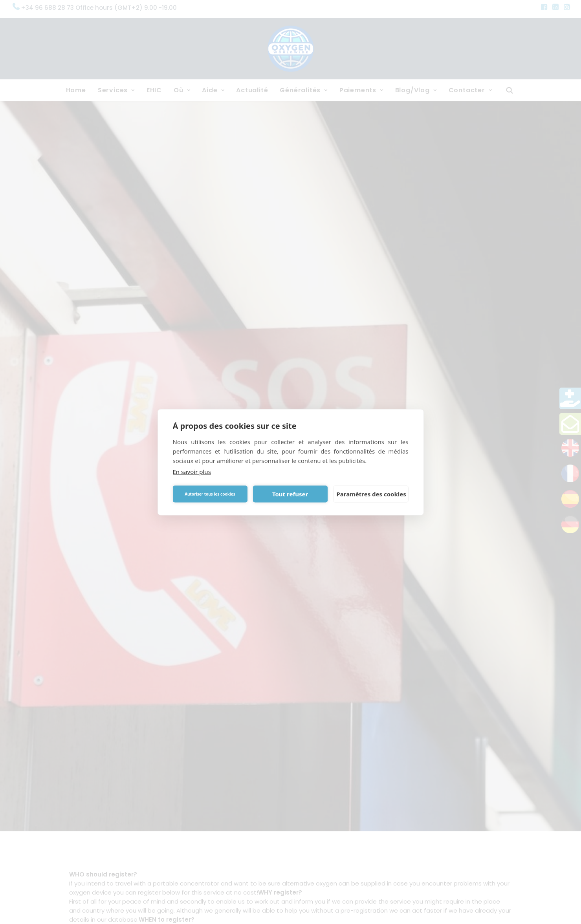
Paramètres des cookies (371, 494)
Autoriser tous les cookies (210, 494)
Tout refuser (290, 494)
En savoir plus (192, 471)
